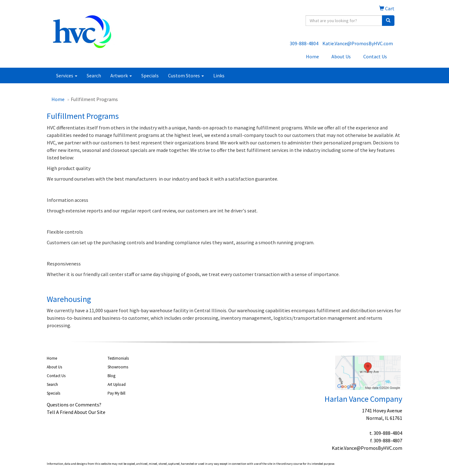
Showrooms (118, 367)
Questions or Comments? (74, 405)
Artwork (121, 75)
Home (312, 56)
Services (67, 75)
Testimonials (118, 358)
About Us (341, 56)
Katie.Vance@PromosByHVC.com (358, 43)
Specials (150, 75)
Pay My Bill (116, 393)
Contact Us (375, 56)
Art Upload (117, 384)
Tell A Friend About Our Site (76, 412)
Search (94, 75)
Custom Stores (186, 75)
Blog (111, 376)
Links (219, 75)
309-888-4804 (304, 43)
